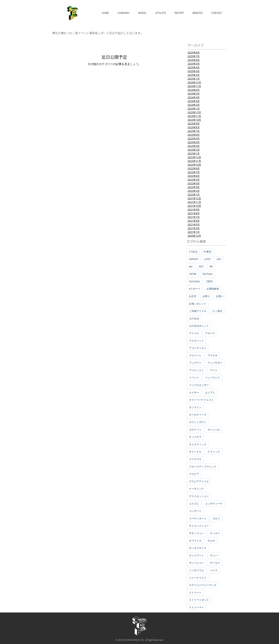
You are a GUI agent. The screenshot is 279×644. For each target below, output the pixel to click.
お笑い (220, 296)
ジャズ (214, 570)
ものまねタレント (199, 326)
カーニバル (214, 429)
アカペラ (210, 333)
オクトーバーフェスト (201, 400)
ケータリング (196, 489)
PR (211, 267)
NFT (201, 267)
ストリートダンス (199, 600)
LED (219, 259)
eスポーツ (195, 289)
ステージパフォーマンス (203, 585)
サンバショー (196, 563)
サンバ (214, 555)
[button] (142, 13)
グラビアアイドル (199, 481)
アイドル (194, 333)
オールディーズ (198, 415)
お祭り (206, 296)
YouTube (207, 274)
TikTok (193, 274)
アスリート (195, 355)
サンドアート (196, 555)
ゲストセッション (199, 496)
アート (214, 370)
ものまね (194, 318)
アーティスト (196, 370)
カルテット (195, 429)
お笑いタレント (198, 304)
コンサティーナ (214, 504)
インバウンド (212, 377)
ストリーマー (196, 607)
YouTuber (195, 281)
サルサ (211, 541)
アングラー (195, 363)
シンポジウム (196, 570)
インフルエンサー (199, 385)
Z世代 (209, 281)
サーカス (215, 563)
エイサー (194, 392)
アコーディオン (198, 348)
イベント (194, 377)
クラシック (214, 452)
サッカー (215, 533)
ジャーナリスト (198, 578)
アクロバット (196, 341)
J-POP (207, 259)
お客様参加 (213, 289)
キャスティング (198, 444)
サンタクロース (198, 548)
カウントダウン (198, 422)
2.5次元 (193, 252)
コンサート (195, 511)
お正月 (193, 296)
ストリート (195, 592)
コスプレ (194, 504)
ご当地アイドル (198, 311)
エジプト (210, 392)
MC (191, 267)
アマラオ (212, 355)
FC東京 (207, 252)
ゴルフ (216, 518)
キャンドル (195, 452)
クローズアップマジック (203, 467)
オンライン (195, 407)
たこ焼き (217, 311)
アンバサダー (215, 363)
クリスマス (195, 459)
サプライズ (195, 541)
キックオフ (195, 437)
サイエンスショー (199, 526)
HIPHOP (194, 259)
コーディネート (198, 518)
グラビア (194, 474)
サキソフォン (196, 533)
